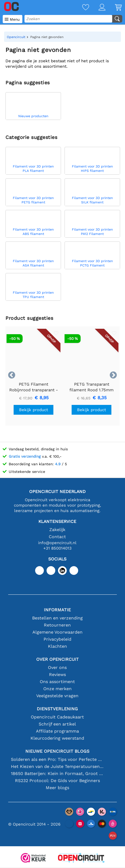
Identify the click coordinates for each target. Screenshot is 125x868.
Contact (57, 537)
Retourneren (57, 625)
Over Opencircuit (57, 659)
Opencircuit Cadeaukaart (57, 717)
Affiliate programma (57, 731)
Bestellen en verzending (57, 618)
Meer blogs (57, 788)
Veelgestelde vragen (57, 696)
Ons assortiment (57, 682)
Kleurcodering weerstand (57, 738)
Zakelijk (57, 530)
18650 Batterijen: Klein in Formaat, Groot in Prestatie (57, 774)
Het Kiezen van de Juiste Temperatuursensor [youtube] (57, 766)
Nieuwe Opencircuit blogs (57, 751)
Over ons (57, 667)
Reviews (57, 675)
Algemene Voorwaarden (57, 632)
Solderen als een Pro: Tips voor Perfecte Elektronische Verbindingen (57, 759)
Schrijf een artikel (57, 724)
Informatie (57, 610)
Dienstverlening (57, 709)
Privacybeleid (57, 639)
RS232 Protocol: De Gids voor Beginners (57, 781)
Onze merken (57, 689)
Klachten (57, 646)
